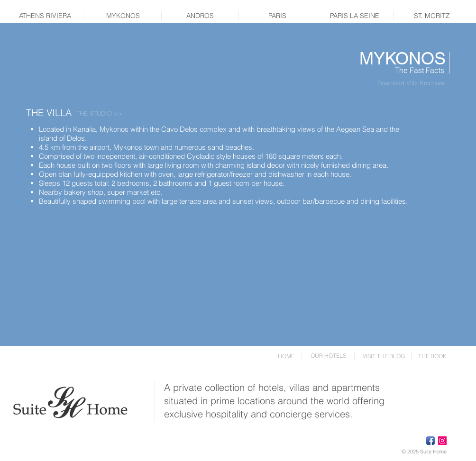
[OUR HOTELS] (328, 356)
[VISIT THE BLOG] (384, 356)
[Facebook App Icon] (430, 441)
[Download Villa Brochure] (411, 83)
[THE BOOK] (432, 356)
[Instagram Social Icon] (442, 441)
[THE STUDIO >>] (99, 113)
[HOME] (286, 356)
